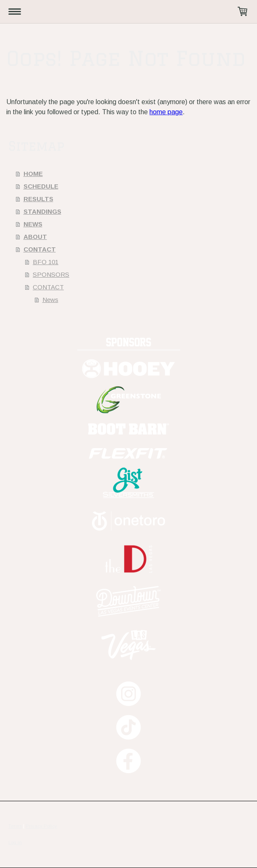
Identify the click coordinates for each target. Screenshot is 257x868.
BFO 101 (46, 262)
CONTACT (40, 249)
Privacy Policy (41, 826)
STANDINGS (42, 211)
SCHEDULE (41, 186)
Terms (15, 826)
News (50, 300)
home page (166, 112)
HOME (33, 174)
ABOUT (35, 237)
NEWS (33, 224)
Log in (15, 842)
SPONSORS (51, 274)
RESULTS (38, 199)
